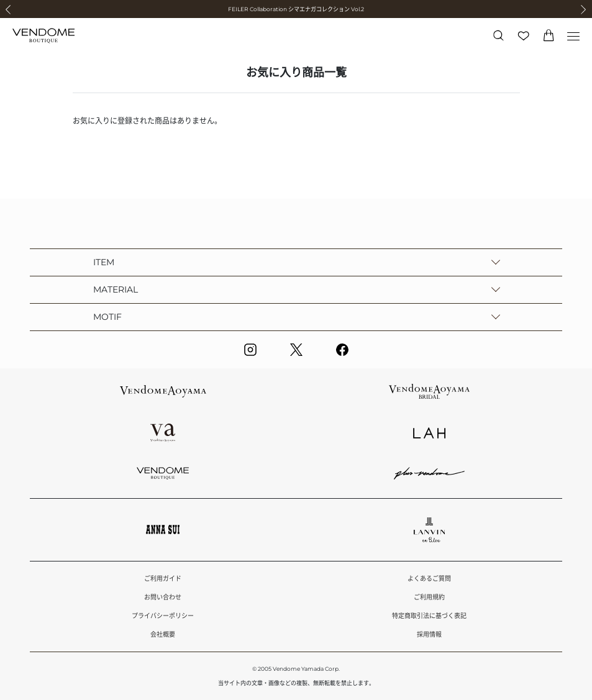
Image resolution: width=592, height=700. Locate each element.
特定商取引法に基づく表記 (429, 616)
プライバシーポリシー (163, 616)
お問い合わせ (163, 597)
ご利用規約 (429, 597)
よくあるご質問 (429, 579)
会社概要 (163, 634)
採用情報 (429, 634)
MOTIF (107, 317)
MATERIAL (116, 289)
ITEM (104, 262)
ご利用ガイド (163, 579)
